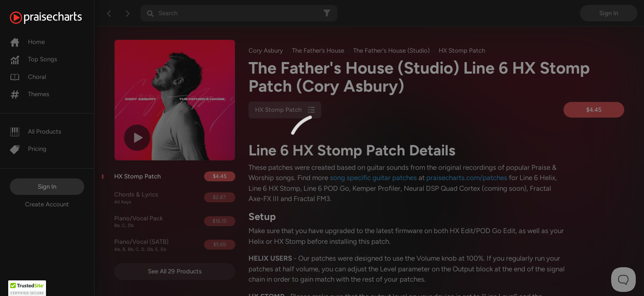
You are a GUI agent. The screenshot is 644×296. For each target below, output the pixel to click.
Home (27, 42)
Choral (28, 77)
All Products (36, 132)
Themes (30, 94)
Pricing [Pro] (28, 149)
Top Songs (33, 59)
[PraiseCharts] (56, 18)
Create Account (47, 204)
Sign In (47, 187)
